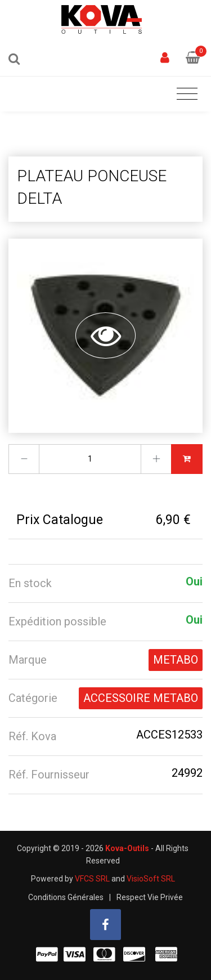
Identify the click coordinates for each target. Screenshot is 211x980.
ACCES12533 (169, 735)
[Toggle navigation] (187, 94)
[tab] (105, 583)
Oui (194, 581)
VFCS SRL (92, 879)
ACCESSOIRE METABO (141, 698)
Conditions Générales (66, 897)
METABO (176, 660)
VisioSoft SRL (151, 879)
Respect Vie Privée (150, 897)
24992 (187, 773)
